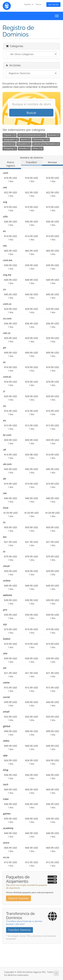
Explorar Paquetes (18, 898)
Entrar (39, 4)
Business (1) (53, 135)
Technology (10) (41, 140)
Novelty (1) (24, 148)
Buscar (31, 113)
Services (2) (9, 144)
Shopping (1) (10, 148)
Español (29, 4)
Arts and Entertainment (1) (32, 135)
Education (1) (24, 144)
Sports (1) (25, 140)
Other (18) (37, 148)
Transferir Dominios (19, 930)
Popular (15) (10, 135)
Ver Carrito (53, 4)
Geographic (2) (11, 140)
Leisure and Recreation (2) (46, 144)
